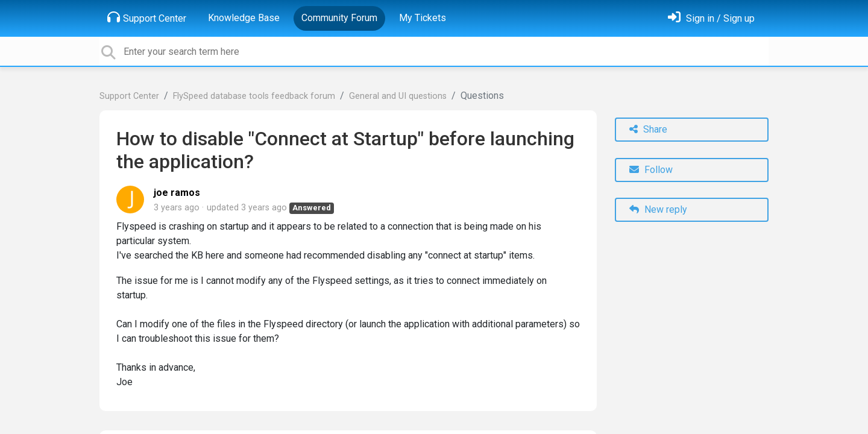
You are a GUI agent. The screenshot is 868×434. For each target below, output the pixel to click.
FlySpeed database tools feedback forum (254, 96)
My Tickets (423, 18)
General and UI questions (398, 96)
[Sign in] (711, 18)
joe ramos (177, 193)
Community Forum (339, 18)
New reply (658, 209)
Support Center (147, 17)
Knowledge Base (244, 18)
